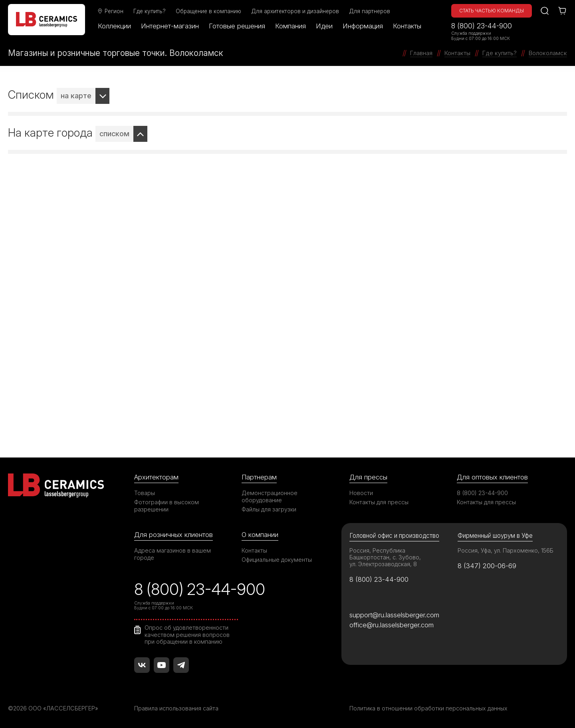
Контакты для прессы (379, 502)
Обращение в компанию (208, 11)
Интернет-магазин (170, 26)
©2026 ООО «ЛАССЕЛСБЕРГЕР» (53, 708)
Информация (363, 26)
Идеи (324, 26)
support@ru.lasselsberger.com (394, 615)
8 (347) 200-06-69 (487, 566)
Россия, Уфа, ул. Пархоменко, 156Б (506, 550)
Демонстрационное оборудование (270, 496)
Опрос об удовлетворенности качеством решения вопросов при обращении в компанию (187, 635)
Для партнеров (370, 11)
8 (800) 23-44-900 (482, 26)
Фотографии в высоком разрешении (167, 506)
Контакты (407, 26)
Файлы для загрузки (269, 509)
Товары (145, 493)
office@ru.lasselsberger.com (392, 625)
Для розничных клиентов (173, 535)
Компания (290, 26)
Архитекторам (156, 477)
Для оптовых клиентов (492, 477)
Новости (361, 493)
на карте (76, 96)
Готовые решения (237, 26)
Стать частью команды (492, 11)
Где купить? (150, 11)
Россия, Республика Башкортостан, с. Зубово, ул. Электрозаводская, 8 (385, 557)
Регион (110, 11)
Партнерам (259, 477)
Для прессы (368, 477)
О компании (260, 535)
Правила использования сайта (176, 708)
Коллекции (114, 26)
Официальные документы (277, 560)
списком (114, 134)
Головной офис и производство (394, 536)
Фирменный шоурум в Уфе (495, 536)
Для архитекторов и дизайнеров (295, 11)
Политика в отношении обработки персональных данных (428, 708)
